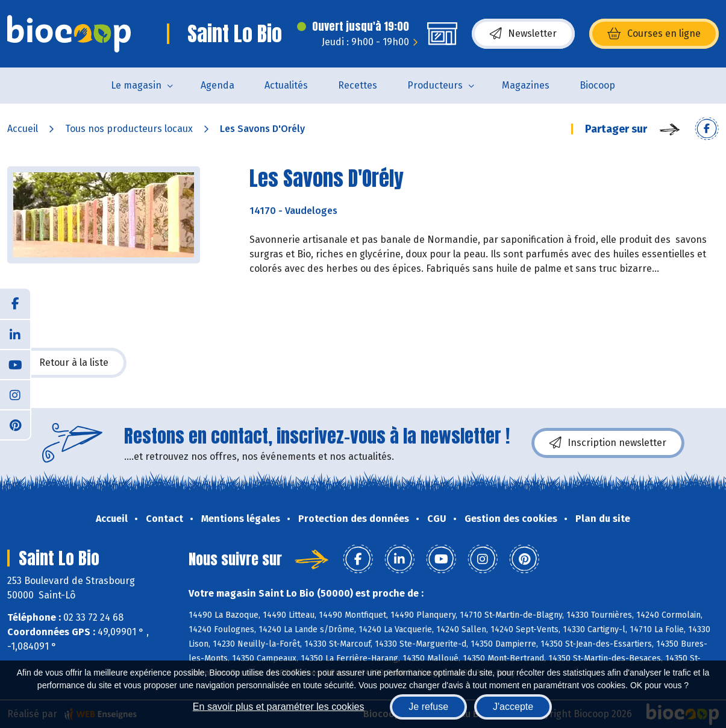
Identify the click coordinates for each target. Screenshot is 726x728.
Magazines (526, 85)
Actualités (286, 85)
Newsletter (523, 34)
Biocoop (597, 85)
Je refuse (428, 707)
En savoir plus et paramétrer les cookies (279, 707)
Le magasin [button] (136, 85)
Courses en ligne (654, 34)
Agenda (217, 85)
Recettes (358, 85)
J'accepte (513, 707)
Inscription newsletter (608, 443)
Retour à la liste (67, 363)
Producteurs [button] (435, 85)
